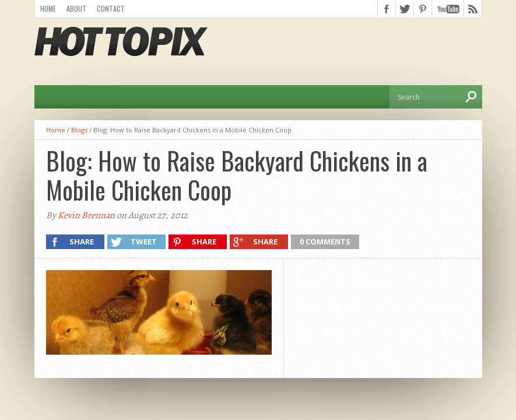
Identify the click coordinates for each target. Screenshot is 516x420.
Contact (111, 8)
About (76, 8)
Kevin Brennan (86, 215)
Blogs (79, 130)
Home (48, 8)
